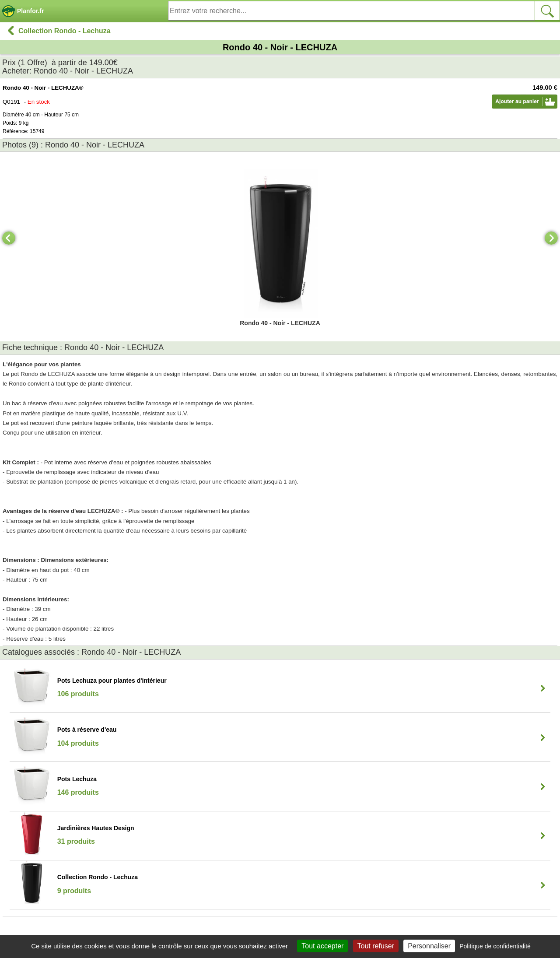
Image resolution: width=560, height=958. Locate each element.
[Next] (551, 238)
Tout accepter (322, 946)
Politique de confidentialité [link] (495, 946)
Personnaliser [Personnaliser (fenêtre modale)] (429, 946)
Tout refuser (376, 946)
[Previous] (9, 238)
